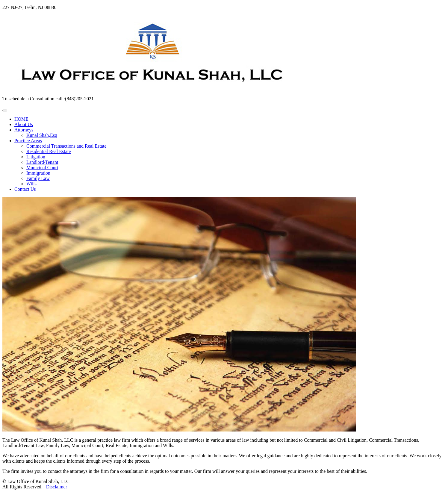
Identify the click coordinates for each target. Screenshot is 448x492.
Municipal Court (42, 168)
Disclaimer (57, 487)
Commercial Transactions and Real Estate (66, 146)
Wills (31, 184)
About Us (24, 124)
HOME (21, 119)
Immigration (38, 173)
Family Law (38, 178)
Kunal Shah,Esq (42, 135)
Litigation (36, 157)
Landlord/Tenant (42, 162)
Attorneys (24, 130)
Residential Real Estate (49, 151)
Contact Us (25, 189)
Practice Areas (28, 141)
